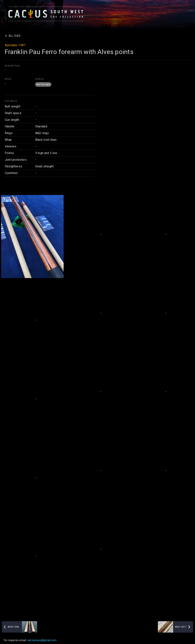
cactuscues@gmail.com (42, 640)
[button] (43, 84)
